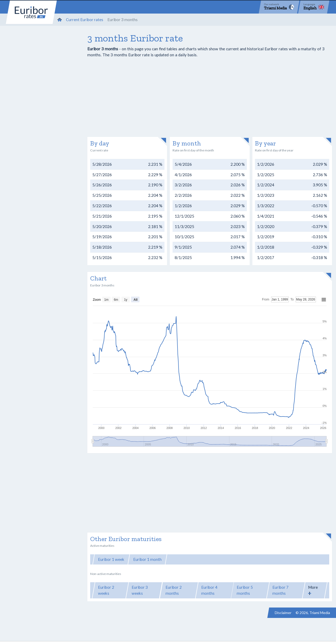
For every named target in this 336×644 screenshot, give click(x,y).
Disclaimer (283, 613)
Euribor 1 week (111, 559)
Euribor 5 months (245, 590)
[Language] (314, 7)
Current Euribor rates (85, 20)
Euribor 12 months (265, 559)
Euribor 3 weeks (140, 590)
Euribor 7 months (280, 590)
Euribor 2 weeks (106, 590)
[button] (315, 590)
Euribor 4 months (209, 590)
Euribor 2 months (174, 590)
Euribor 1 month (147, 559)
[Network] (279, 7)
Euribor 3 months (186, 559)
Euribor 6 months (225, 559)
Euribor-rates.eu (31, 12)
